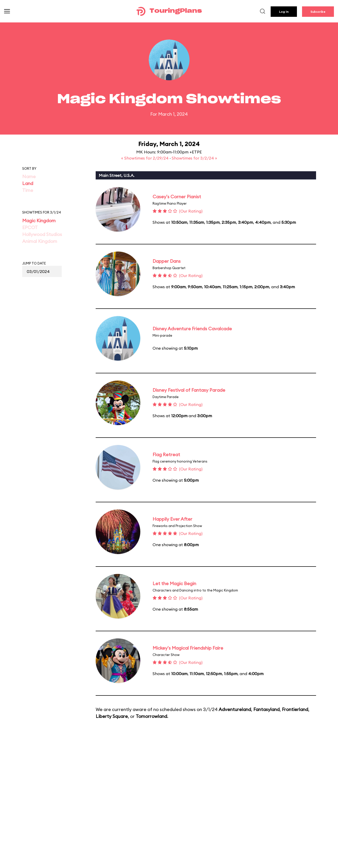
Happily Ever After (172, 519)
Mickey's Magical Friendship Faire (188, 648)
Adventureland (235, 709)
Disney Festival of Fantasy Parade (189, 390)
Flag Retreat (166, 455)
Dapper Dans (167, 261)
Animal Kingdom (40, 241)
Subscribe (318, 12)
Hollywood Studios (42, 234)
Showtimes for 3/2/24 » (194, 158)
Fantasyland (266, 709)
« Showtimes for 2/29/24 (145, 158)
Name (29, 176)
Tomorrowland (151, 716)
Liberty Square (112, 716)
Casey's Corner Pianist (177, 197)
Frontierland (295, 709)
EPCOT (30, 227)
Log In (284, 12)
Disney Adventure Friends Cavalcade (192, 329)
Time (28, 190)
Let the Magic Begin (174, 583)
